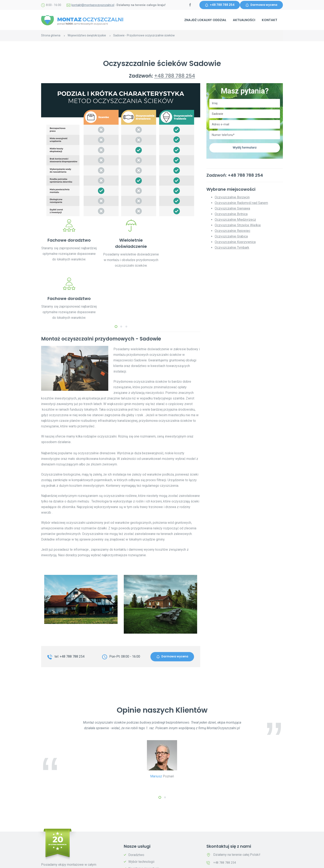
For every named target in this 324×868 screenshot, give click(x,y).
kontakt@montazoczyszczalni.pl (93, 5)
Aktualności (244, 20)
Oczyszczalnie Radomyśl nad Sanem (241, 203)
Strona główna (51, 36)
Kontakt (270, 20)
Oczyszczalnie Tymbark (232, 248)
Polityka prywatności (103, 862)
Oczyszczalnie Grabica (231, 237)
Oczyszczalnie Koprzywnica (235, 243)
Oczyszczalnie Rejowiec (232, 231)
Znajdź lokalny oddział (205, 20)
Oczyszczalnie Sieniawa (232, 209)
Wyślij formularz (245, 148)
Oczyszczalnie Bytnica (231, 215)
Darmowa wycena (261, 5)
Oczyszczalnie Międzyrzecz (235, 220)
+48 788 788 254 (218, 5)
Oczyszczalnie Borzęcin (232, 198)
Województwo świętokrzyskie (87, 36)
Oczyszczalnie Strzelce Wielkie (238, 226)
